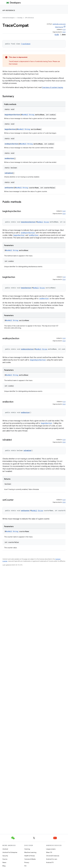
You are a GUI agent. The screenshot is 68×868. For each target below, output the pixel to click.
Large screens (51, 849)
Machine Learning (30, 852)
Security (5, 856)
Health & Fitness (30, 856)
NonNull (25, 115)
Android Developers (9, 18)
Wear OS (49, 852)
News (4, 862)
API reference (9, 10)
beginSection (10, 129)
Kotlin (57, 35)
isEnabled (9, 173)
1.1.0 (64, 29)
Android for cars (52, 859)
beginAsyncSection (12, 115)
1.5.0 (64, 32)
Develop (20, 18)
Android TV (50, 862)
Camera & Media (30, 859)
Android (5, 849)
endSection (9, 158)
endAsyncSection (12, 144)
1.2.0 (64, 211)
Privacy (27, 862)
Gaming (27, 849)
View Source (59, 27)
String (32, 115)
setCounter (9, 188)
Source (5, 859)
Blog (4, 866)
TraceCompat (26, 44)
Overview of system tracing (52, 87)
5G (25, 866)
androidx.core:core (59, 24)
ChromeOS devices (53, 856)
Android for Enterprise (10, 852)
